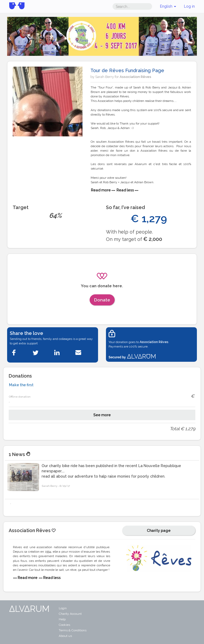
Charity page (159, 531)
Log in (189, 6)
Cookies (64, 625)
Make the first (21, 385)
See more (102, 415)
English (168, 6)
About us (65, 636)
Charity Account (70, 614)
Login (63, 608)
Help (62, 619)
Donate (102, 300)
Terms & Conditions (73, 630)
